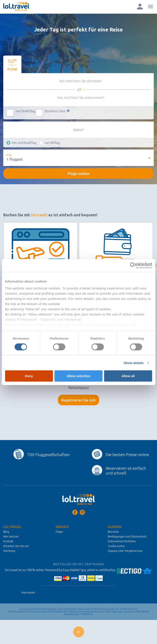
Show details (134, 363)
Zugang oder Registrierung (125, 551)
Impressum (28, 592)
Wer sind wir (11, 536)
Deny (29, 376)
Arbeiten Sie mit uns (16, 546)
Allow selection (78, 376)
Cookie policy (116, 546)
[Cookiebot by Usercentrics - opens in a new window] (133, 266)
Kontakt (8, 541)
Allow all (128, 376)
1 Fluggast (15, 159)
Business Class (58, 111)
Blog (6, 532)
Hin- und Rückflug (24, 143)
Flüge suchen (79, 173)
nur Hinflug (52, 143)
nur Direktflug (25, 111)
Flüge (59, 532)
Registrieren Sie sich (78, 400)
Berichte (113, 532)
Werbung (9, 551)
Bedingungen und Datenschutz (127, 536)
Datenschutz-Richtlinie (122, 541)
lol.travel (39, 215)
